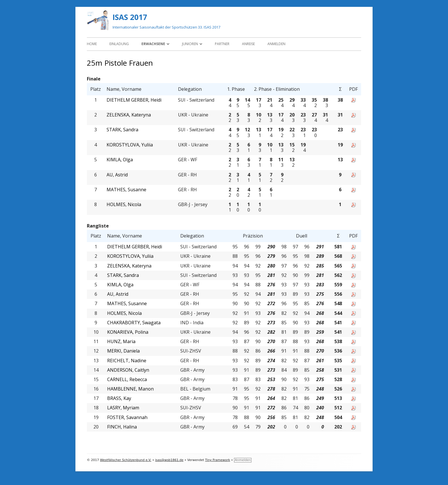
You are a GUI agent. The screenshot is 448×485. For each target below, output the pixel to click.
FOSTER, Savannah (127, 417)
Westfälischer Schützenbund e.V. (126, 460)
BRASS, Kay (119, 398)
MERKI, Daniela (123, 351)
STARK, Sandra (122, 130)
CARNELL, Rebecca (127, 380)
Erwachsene (153, 44)
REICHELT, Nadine (127, 361)
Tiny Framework (218, 460)
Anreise (248, 44)
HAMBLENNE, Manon (130, 389)
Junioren (190, 44)
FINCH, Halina (122, 427)
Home (92, 44)
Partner (222, 44)
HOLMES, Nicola (124, 205)
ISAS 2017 (130, 17)
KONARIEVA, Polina (128, 332)
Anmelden (276, 44)
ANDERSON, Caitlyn (128, 370)
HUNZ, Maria (121, 342)
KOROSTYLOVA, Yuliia (130, 145)
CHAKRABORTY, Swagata (134, 323)
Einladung (119, 44)
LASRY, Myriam (123, 408)
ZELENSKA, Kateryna (129, 115)
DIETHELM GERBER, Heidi (134, 100)
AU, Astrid (117, 175)
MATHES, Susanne (126, 190)
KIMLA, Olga (120, 160)
